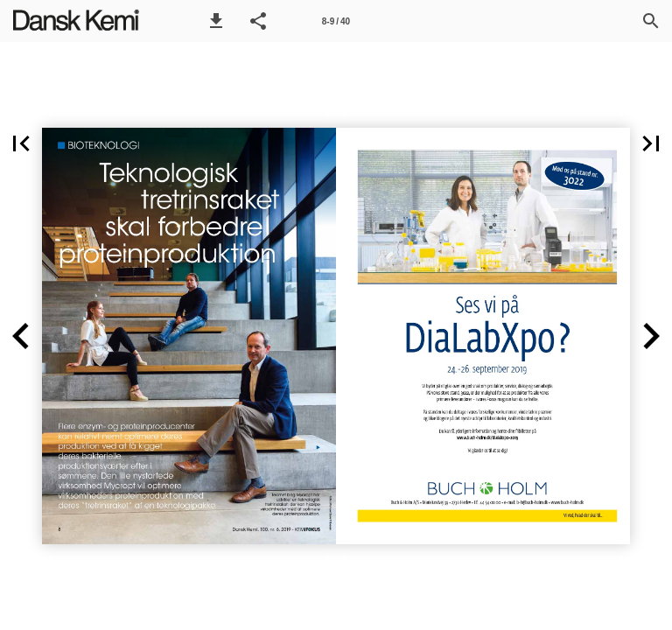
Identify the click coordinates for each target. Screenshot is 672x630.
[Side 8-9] (336, 21)
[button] (216, 21)
